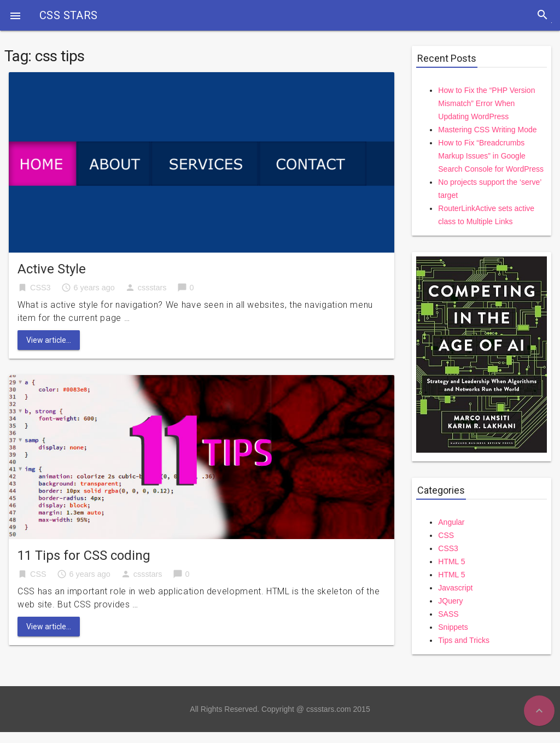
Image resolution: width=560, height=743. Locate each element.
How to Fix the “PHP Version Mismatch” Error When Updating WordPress (486, 103)
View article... (49, 340)
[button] (15, 15)
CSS (38, 574)
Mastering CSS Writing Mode (487, 130)
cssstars (152, 288)
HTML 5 (451, 561)
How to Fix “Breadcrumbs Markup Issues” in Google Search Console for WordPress (491, 156)
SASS (448, 614)
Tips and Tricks (464, 640)
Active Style (52, 269)
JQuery (450, 601)
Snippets (453, 627)
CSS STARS (69, 15)
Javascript (455, 588)
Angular (451, 522)
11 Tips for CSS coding (84, 555)
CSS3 (40, 288)
